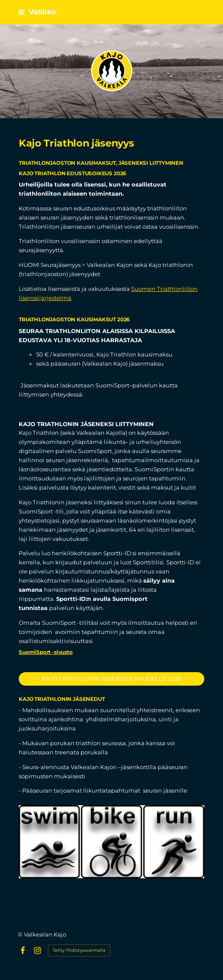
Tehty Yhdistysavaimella (79, 950)
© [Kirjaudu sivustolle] (21, 934)
